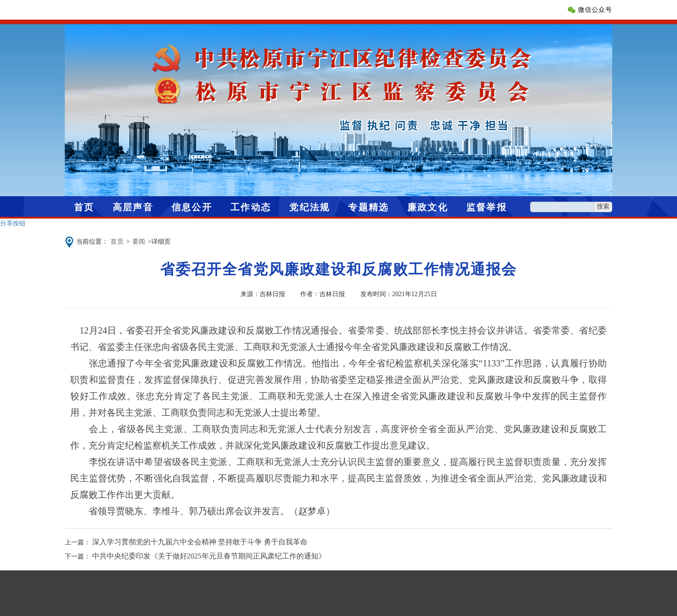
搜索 (603, 206)
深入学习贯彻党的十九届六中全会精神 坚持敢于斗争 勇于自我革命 (200, 542)
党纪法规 (310, 207)
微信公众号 (595, 10)
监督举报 (487, 207)
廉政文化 (428, 207)
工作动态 (251, 207)
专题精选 (368, 207)
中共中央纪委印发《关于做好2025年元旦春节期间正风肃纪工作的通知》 (209, 556)
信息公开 (192, 207)
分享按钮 (13, 223)
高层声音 (133, 207)
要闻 (139, 242)
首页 (84, 207)
